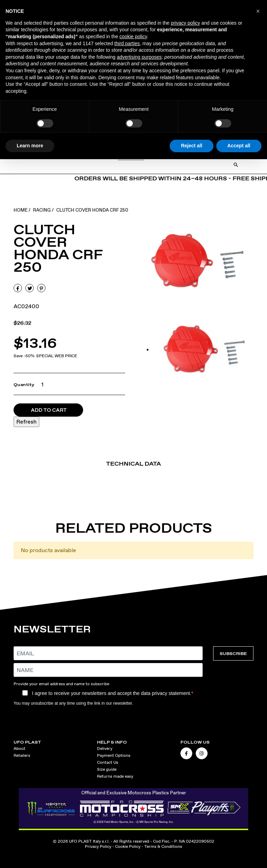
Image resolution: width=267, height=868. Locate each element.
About (19, 748)
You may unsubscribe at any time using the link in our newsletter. (73, 703)
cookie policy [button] (133, 36)
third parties (127, 43)
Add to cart (49, 410)
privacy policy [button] (185, 23)
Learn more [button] (30, 146)
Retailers (22, 755)
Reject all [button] (191, 146)
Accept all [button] (239, 146)
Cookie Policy (128, 846)
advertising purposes (139, 57)
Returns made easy (115, 776)
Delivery (105, 748)
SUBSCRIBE (233, 653)
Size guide (107, 769)
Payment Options (114, 755)
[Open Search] (236, 165)
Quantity (24, 385)
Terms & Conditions (163, 846)
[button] (258, 11)
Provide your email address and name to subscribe (61, 684)
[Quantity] (41, 385)
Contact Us (108, 762)
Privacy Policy (98, 846)
